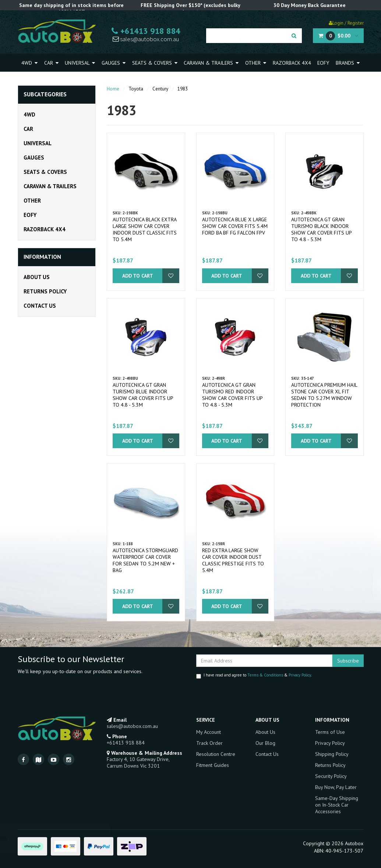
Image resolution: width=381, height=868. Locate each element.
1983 (183, 89)
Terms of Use (330, 732)
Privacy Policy (300, 675)
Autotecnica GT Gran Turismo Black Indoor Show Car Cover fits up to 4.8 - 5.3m (321, 229)
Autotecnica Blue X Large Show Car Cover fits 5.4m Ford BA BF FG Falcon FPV (235, 226)
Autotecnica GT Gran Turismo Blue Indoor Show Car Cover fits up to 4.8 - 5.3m (143, 395)
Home (113, 89)
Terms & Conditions (265, 675)
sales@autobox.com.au (146, 39)
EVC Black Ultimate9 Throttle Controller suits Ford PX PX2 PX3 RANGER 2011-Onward (63, 839)
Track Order (209, 743)
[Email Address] (264, 661)
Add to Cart (138, 276)
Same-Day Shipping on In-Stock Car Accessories (337, 805)
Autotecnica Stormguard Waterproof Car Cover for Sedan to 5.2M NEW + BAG (145, 560)
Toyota (136, 89)
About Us (37, 277)
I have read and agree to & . (254, 676)
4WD (29, 63)
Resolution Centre (216, 754)
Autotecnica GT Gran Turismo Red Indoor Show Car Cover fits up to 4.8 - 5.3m (232, 395)
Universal (80, 63)
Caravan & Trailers (211, 63)
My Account (209, 732)
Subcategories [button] (45, 94)
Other (256, 63)
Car (51, 63)
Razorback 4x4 (292, 63)
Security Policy (331, 776)
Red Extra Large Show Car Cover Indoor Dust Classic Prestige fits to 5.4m (233, 560)
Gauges (114, 63)
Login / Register (346, 23)
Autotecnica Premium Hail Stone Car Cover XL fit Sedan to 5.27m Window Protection (324, 395)
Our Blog (265, 743)
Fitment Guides (213, 765)
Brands (348, 63)
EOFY (323, 63)
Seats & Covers (155, 63)
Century (160, 89)
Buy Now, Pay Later (336, 787)
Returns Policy (45, 291)
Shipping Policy (332, 754)
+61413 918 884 (146, 31)
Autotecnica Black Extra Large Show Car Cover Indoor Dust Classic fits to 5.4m (145, 229)
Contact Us (40, 306)
